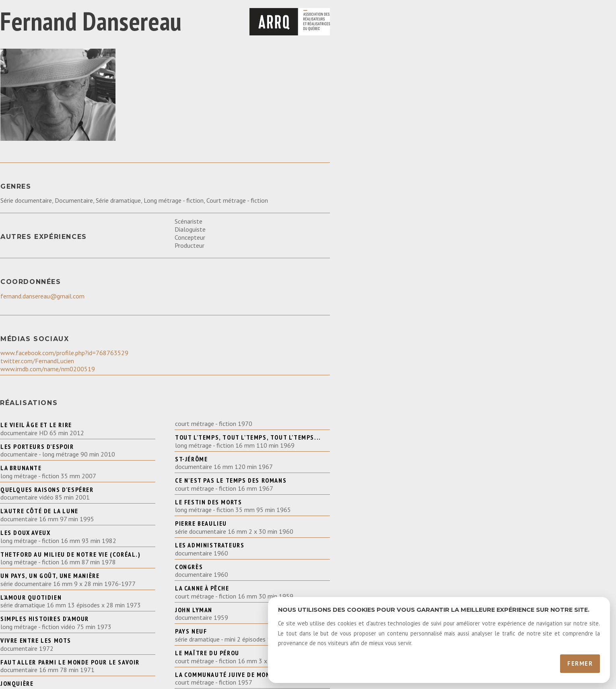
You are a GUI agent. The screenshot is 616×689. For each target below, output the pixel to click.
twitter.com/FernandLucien (37, 361)
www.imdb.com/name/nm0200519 (48, 369)
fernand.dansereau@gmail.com (42, 296)
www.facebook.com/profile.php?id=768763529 (64, 353)
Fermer (580, 663)
